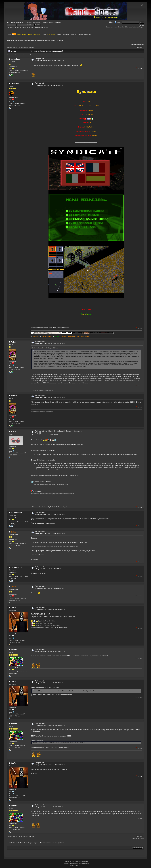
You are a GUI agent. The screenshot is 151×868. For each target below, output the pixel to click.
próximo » (141, 45)
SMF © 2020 (75, 861)
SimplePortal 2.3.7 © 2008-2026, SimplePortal (76, 863)
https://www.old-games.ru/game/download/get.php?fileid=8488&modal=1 (55, 546)
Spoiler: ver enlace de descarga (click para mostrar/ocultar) (52, 494)
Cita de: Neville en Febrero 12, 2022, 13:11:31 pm (45, 688)
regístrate (37, 22)
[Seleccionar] (40, 740)
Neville (14, 650)
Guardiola (15, 83)
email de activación (54, 22)
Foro (112, 22)
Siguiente (25, 47)
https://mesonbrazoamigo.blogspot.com (42, 390)
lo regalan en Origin (50, 66)
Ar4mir (14, 342)
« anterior (134, 45)
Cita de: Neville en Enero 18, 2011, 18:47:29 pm (45, 348)
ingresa (31, 22)
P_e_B (14, 431)
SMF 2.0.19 (68, 861)
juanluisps (15, 59)
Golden (14, 532)
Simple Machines (84, 861)
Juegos (118, 22)
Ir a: (132, 848)
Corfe (13, 608)
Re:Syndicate (40, 59)
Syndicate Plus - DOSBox (47, 621)
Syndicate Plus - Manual (44, 623)
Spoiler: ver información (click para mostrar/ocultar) (50, 484)
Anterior (15, 47)
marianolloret (17, 513)
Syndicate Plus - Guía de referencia (48, 625)
